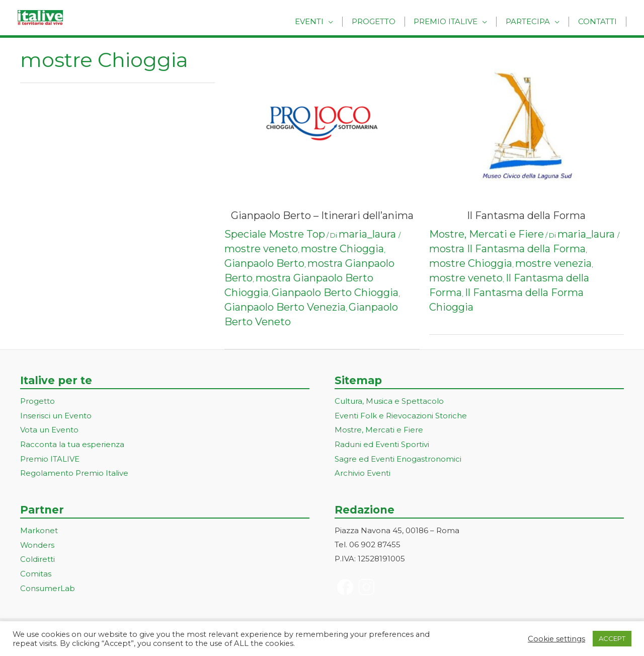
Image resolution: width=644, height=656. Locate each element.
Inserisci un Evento (56, 415)
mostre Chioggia (342, 249)
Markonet (39, 528)
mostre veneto (261, 249)
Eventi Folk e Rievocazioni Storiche (401, 415)
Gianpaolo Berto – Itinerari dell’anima (322, 215)
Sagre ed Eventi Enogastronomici (398, 457)
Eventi (322, 21)
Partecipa (532, 21)
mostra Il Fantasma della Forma (507, 249)
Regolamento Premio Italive (74, 471)
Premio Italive (453, 21)
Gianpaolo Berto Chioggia (335, 293)
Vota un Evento (49, 429)
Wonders (37, 542)
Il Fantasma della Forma (526, 215)
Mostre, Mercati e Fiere (487, 234)
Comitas (36, 570)
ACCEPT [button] (612, 638)
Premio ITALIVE (50, 457)
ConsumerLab (48, 584)
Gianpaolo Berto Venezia (285, 307)
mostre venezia (553, 263)
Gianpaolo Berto (264, 263)
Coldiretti (37, 556)
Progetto (384, 21)
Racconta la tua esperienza (72, 443)
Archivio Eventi (363, 471)
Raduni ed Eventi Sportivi (382, 443)
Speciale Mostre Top (275, 234)
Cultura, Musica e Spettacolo (389, 401)
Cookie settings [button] (556, 639)
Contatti (599, 21)
